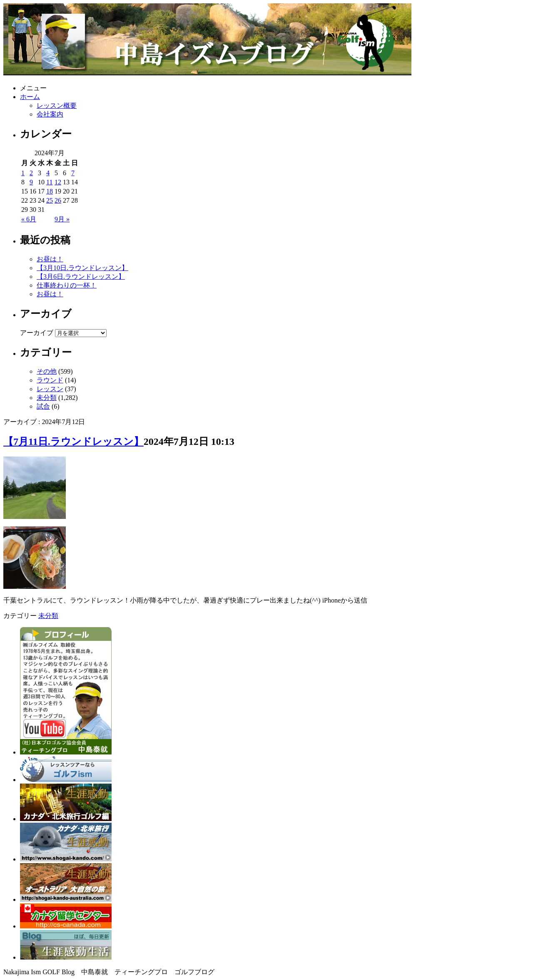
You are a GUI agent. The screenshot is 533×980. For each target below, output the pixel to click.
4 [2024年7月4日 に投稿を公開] (48, 173)
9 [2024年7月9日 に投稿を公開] (31, 182)
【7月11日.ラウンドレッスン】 (73, 442)
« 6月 (29, 219)
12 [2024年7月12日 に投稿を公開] (58, 182)
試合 (43, 406)
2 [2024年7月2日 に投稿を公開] (31, 173)
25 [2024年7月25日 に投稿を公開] (50, 200)
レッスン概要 (57, 105)
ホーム (30, 97)
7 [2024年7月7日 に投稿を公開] (73, 173)
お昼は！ (50, 259)
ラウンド (50, 380)
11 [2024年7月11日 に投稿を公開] (49, 182)
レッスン (50, 389)
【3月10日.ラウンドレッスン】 (82, 268)
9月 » (62, 219)
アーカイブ (37, 333)
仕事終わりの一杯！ (67, 285)
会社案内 (50, 114)
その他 (47, 371)
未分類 (47, 398)
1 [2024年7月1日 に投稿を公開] (23, 173)
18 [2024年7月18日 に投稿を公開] (50, 191)
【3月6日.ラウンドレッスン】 (81, 277)
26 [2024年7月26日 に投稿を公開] (58, 200)
